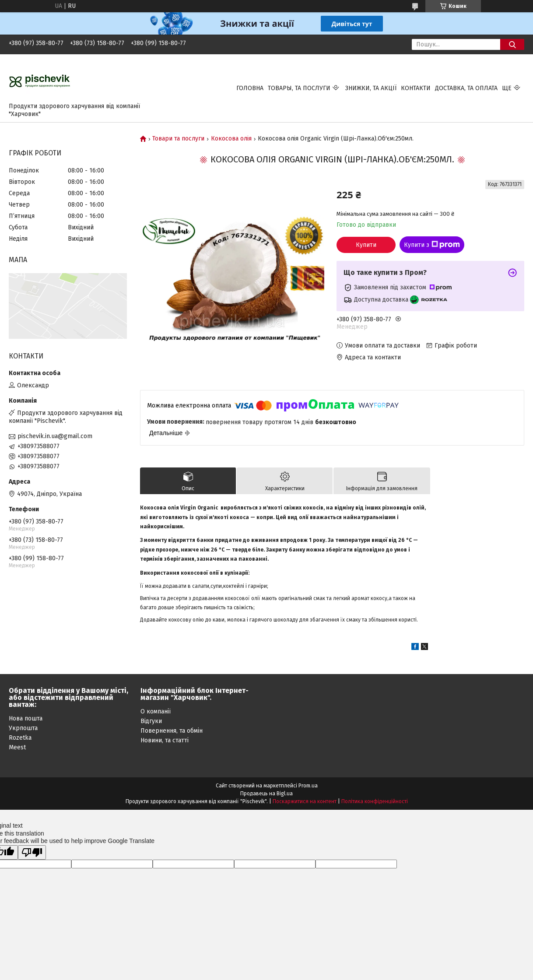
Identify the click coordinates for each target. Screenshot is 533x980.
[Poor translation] (32, 852)
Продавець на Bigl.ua (266, 794)
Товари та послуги (178, 139)
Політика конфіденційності (375, 801)
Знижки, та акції (371, 88)
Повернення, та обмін (172, 731)
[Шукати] (512, 44)
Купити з (432, 245)
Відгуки (151, 721)
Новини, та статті (165, 740)
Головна (250, 88)
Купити (366, 245)
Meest (17, 747)
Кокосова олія (231, 139)
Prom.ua (308, 786)
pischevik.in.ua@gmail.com (55, 436)
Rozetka (20, 738)
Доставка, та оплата (466, 88)
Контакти (416, 88)
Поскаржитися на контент (305, 801)
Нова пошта (26, 718)
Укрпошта (23, 728)
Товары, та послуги (299, 88)
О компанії (156, 711)
